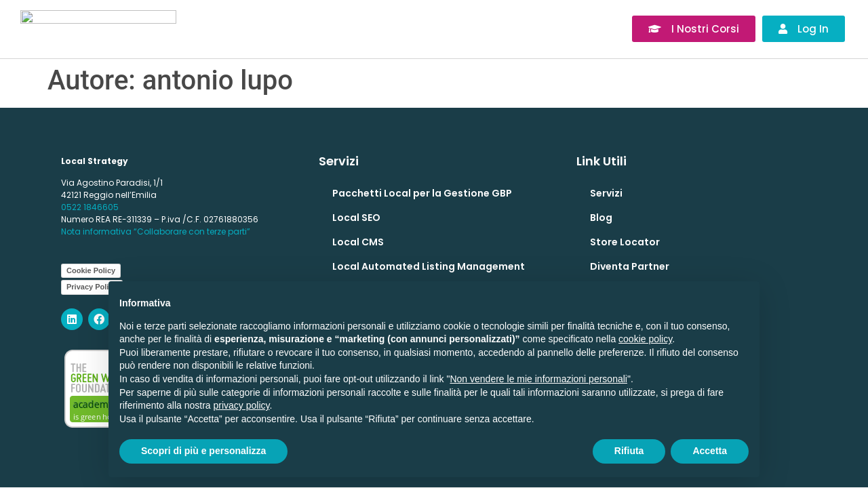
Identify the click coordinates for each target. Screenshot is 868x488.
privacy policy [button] (242, 405)
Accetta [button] (710, 451)
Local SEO (356, 218)
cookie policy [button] (645, 339)
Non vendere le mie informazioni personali (538, 379)
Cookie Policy (91, 270)
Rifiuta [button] (629, 451)
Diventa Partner (630, 266)
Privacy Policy (92, 287)
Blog (601, 218)
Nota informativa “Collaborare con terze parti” (156, 231)
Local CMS (358, 242)
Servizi (606, 193)
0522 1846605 (90, 207)
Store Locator (625, 242)
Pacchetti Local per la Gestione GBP (422, 193)
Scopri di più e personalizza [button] (203, 451)
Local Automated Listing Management (429, 266)
